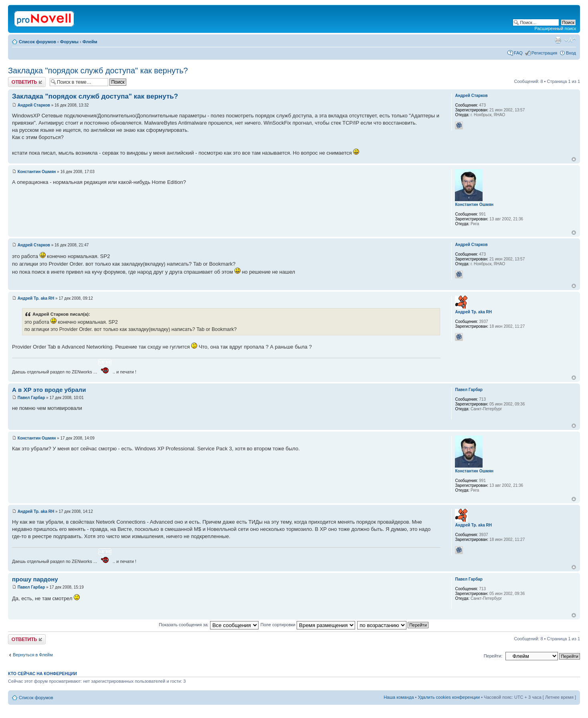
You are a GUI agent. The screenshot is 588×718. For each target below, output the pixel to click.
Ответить (27, 82)
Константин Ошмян (37, 172)
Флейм (90, 42)
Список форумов (37, 42)
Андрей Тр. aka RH (36, 298)
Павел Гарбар (31, 398)
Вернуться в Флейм (33, 655)
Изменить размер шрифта (570, 40)
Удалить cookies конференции (449, 697)
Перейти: (493, 656)
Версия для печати (558, 40)
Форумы (69, 42)
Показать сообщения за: (209, 625)
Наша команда (399, 697)
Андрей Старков (34, 105)
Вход (571, 53)
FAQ (518, 53)
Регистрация (544, 53)
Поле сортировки (308, 625)
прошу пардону (35, 579)
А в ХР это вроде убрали (49, 390)
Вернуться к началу (574, 159)
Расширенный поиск (555, 28)
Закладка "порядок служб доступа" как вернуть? (98, 71)
